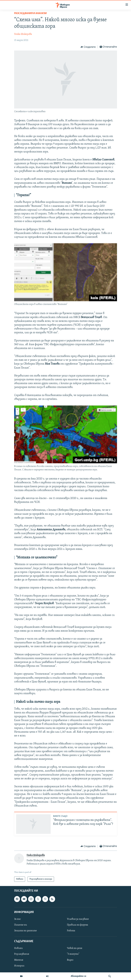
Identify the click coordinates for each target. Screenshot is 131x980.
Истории (19, 966)
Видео (70, 960)
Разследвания (22, 954)
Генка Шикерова (23, 34)
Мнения (19, 960)
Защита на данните (25, 931)
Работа (71, 931)
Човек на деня (75, 948)
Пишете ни (21, 925)
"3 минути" (73, 954)
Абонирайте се (79, 976)
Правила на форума (78, 925)
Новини (18, 948)
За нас (17, 919)
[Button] (88, 47)
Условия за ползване (78, 919)
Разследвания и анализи (30, 13)
